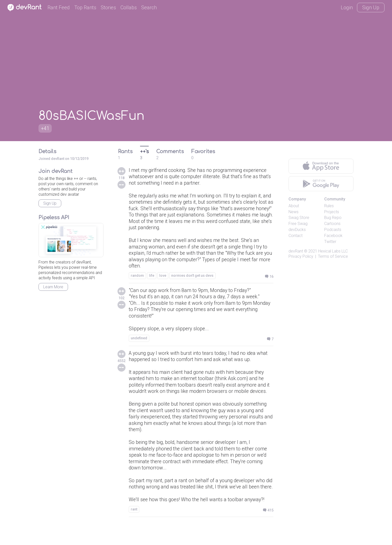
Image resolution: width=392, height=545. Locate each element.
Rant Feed (59, 8)
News (293, 212)
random (137, 278)
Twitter (330, 242)
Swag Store (299, 218)
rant (134, 528)
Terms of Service (333, 256)
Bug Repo (333, 218)
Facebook (333, 236)
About (294, 206)
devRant (296, 251)
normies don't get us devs (192, 278)
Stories (108, 8)
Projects (332, 212)
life (152, 278)
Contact (295, 236)
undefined (139, 341)
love (163, 278)
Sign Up (371, 8)
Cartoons (332, 224)
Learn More (53, 287)
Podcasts (333, 230)
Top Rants (85, 8)
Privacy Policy (301, 256)
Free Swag (298, 224)
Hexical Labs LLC (333, 251)
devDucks (297, 230)
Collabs (129, 8)
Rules (329, 206)
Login (347, 8)
